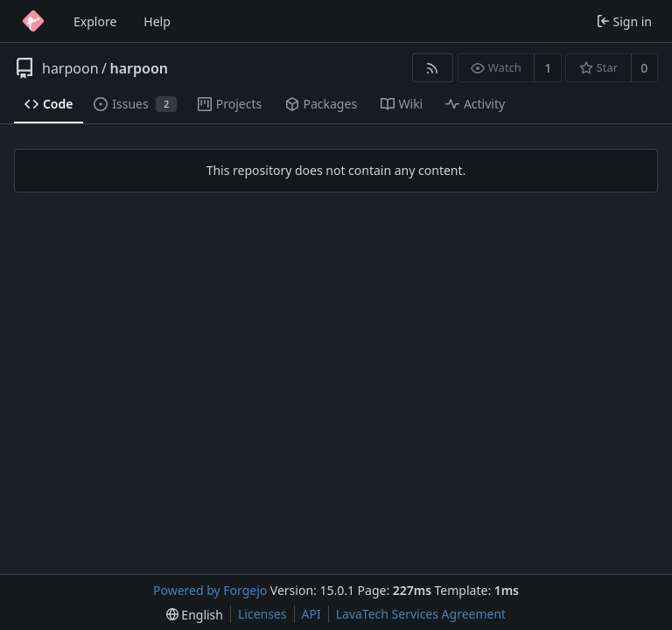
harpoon (70, 68)
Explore (95, 21)
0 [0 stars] (644, 68)
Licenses (262, 614)
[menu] (195, 615)
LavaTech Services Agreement (421, 614)
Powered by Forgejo (210, 590)
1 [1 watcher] (548, 68)
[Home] (33, 21)
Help (157, 21)
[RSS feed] (433, 68)
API (311, 614)
